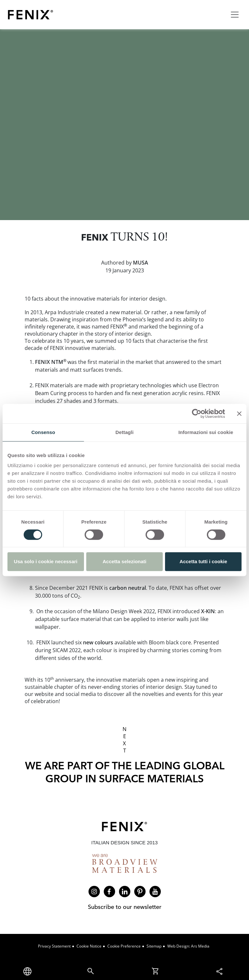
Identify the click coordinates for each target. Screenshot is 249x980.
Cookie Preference (124, 946)
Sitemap (154, 946)
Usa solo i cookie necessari (46, 561)
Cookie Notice (89, 946)
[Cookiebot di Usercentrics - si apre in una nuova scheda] (197, 414)
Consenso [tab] (43, 432)
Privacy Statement (54, 946)
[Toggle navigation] (235, 15)
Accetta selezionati (124, 561)
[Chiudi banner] (239, 414)
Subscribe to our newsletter (125, 907)
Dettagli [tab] (124, 432)
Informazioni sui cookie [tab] (206, 432)
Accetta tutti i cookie (203, 561)
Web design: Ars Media (188, 946)
